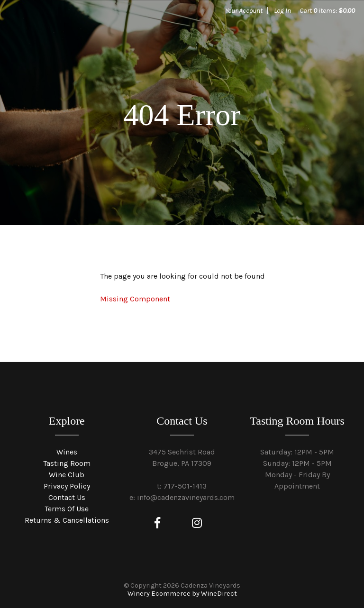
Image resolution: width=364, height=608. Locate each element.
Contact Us (67, 497)
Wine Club (67, 475)
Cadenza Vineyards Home (81, 43)
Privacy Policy (67, 486)
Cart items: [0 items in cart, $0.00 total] (327, 10)
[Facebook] (157, 523)
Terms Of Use (67, 509)
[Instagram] (197, 523)
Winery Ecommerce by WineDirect (182, 594)
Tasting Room (67, 463)
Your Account (244, 10)
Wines (67, 452)
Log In (282, 10)
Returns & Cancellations (67, 520)
